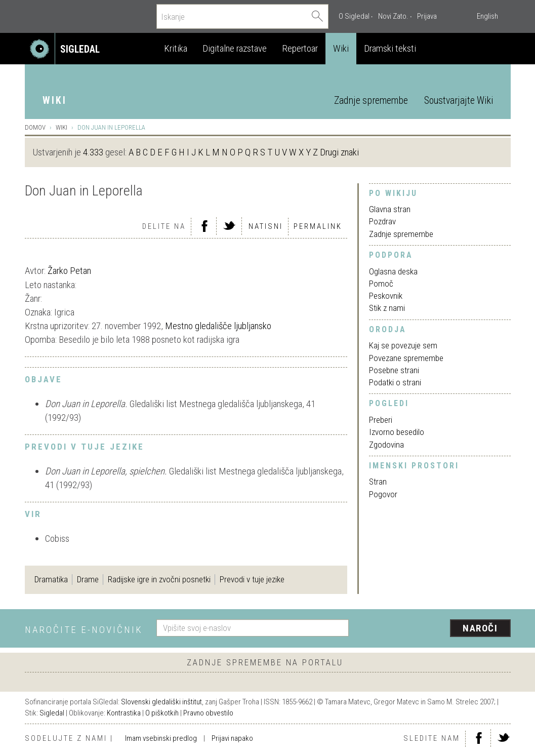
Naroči (480, 628)
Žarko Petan (69, 271)
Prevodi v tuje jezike (252, 579)
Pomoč (381, 284)
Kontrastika (124, 713)
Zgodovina (386, 445)
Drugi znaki (339, 152)
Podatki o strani (395, 382)
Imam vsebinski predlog (161, 738)
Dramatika (51, 579)
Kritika (176, 48)
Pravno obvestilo (208, 713)
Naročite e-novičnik (84, 630)
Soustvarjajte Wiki (459, 101)
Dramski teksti (390, 48)
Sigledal (52, 713)
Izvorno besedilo (397, 432)
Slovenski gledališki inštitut (161, 702)
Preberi (381, 420)
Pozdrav (382, 221)
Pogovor (383, 494)
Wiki (341, 48)
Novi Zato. (393, 16)
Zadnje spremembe (371, 101)
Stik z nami (387, 308)
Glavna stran (390, 209)
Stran (378, 482)
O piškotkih (162, 713)
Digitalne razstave (235, 48)
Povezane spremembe (406, 358)
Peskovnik (386, 296)
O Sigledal (354, 16)
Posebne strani (394, 370)
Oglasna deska (393, 271)
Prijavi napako (232, 738)
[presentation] (436, 629)
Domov (35, 127)
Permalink (318, 226)
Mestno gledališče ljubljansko (218, 326)
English (487, 16)
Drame (88, 579)
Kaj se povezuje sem (403, 345)
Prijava (427, 16)
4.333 (93, 152)
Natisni (266, 226)
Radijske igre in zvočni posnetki (159, 579)
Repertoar (300, 48)
